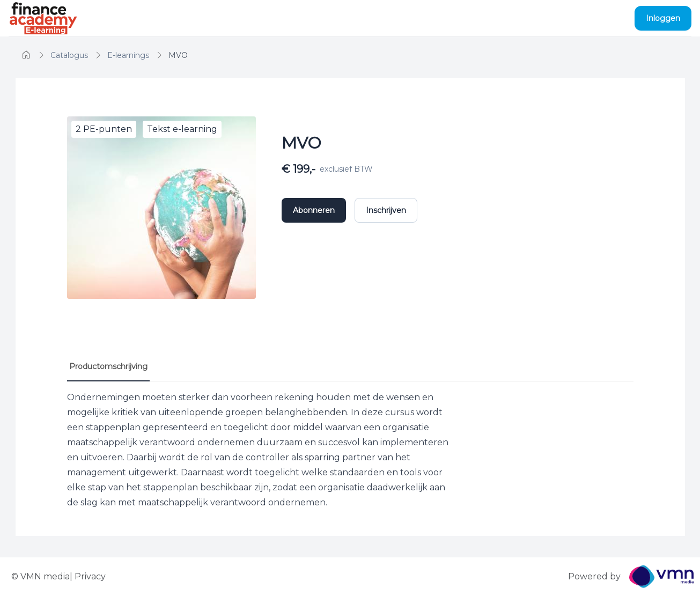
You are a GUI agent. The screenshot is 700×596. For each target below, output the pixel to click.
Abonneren (314, 210)
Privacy (90, 576)
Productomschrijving (108, 366)
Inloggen (663, 18)
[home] (26, 55)
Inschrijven (386, 210)
